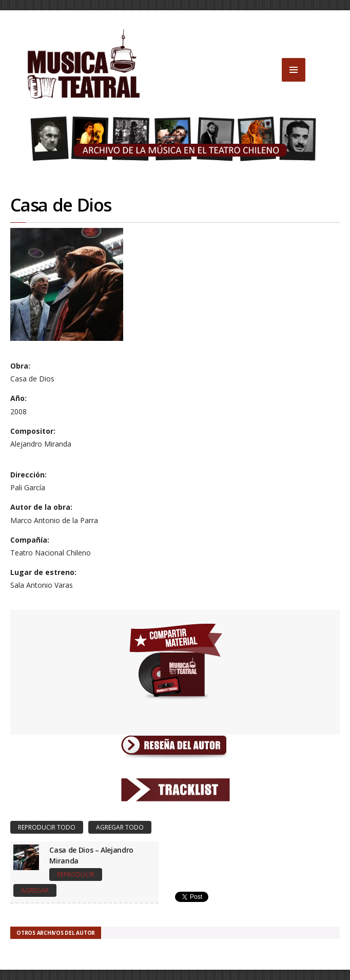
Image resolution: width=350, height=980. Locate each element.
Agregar (35, 890)
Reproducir (76, 875)
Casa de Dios (61, 205)
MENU (294, 70)
